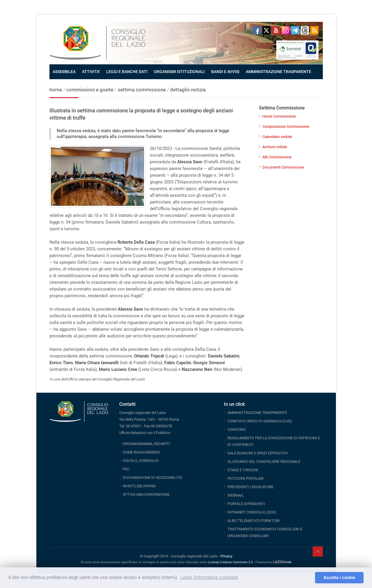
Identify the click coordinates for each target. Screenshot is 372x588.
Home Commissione (279, 116)
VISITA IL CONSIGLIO (141, 461)
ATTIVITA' (91, 72)
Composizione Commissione (286, 126)
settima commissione (142, 90)
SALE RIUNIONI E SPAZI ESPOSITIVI (258, 453)
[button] (309, 578)
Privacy (226, 556)
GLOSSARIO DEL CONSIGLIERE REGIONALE (264, 462)
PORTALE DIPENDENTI (246, 504)
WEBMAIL (236, 495)
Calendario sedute (277, 137)
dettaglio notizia (188, 90)
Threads (305, 30)
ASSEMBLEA (64, 72)
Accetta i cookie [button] (339, 578)
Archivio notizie (275, 147)
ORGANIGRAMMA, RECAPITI (146, 444)
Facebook (257, 30)
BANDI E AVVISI (225, 72)
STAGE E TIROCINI (243, 470)
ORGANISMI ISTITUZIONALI (179, 72)
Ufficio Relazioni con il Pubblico (145, 433)
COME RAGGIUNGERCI (141, 452)
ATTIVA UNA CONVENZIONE (146, 494)
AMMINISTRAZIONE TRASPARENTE (278, 72)
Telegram (295, 30)
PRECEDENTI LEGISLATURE (250, 487)
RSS (314, 30)
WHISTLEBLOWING (139, 486)
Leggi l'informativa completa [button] (209, 577)
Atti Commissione (277, 157)
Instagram (286, 30)
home (56, 90)
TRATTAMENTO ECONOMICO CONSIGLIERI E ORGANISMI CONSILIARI (265, 532)
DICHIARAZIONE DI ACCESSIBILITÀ (152, 478)
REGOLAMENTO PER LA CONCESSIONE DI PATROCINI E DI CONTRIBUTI (274, 441)
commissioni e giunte (90, 90)
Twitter (266, 30)
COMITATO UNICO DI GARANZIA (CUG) (260, 421)
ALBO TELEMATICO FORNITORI (254, 521)
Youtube (276, 30)
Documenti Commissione (283, 167)
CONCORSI (237, 430)
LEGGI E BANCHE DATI (127, 72)
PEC (126, 469)
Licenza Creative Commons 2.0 (230, 562)
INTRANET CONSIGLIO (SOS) (252, 512)
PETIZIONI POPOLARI (246, 478)
